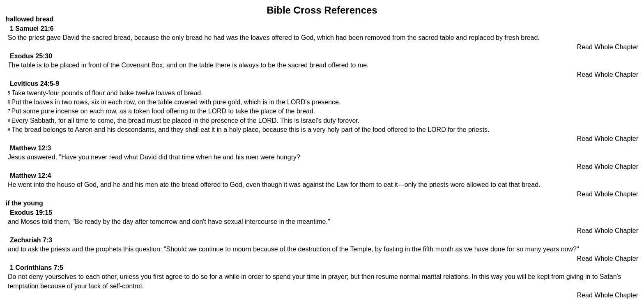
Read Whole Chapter (608, 47)
